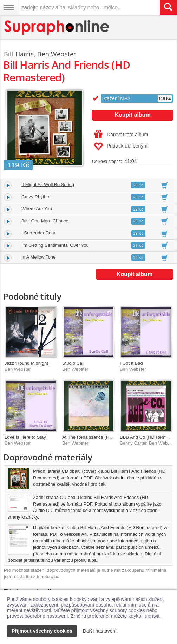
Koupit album (132, 115)
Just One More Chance (45, 221)
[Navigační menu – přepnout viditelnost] (9, 7)
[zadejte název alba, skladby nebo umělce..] (89, 7)
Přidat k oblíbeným (121, 146)
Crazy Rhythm (36, 197)
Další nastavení (100, 631)
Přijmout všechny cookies (42, 631)
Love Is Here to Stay (25, 437)
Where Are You (37, 209)
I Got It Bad (131, 363)
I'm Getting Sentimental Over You (55, 245)
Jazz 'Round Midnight (26, 363)
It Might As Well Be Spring (48, 184)
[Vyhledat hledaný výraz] (168, 7)
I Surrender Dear (38, 233)
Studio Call (73, 363)
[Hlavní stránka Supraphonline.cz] (57, 28)
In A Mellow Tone (38, 257)
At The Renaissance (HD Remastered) (101, 437)
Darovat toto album (121, 135)
